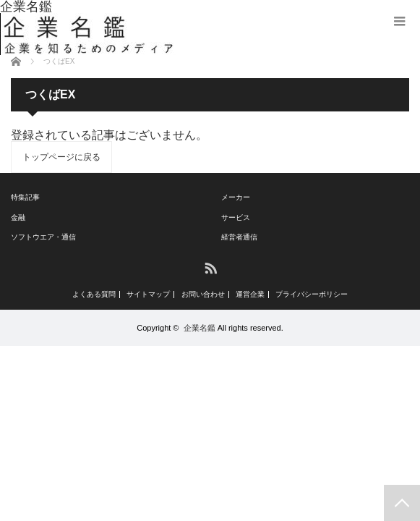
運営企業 (250, 295)
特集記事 (25, 197)
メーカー (236, 197)
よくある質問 (94, 295)
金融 (18, 217)
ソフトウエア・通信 (43, 237)
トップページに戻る (61, 157)
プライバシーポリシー (312, 295)
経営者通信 (239, 237)
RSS (210, 267)
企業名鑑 (200, 328)
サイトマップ (148, 295)
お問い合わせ (203, 295)
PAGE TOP (402, 503)
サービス (236, 217)
